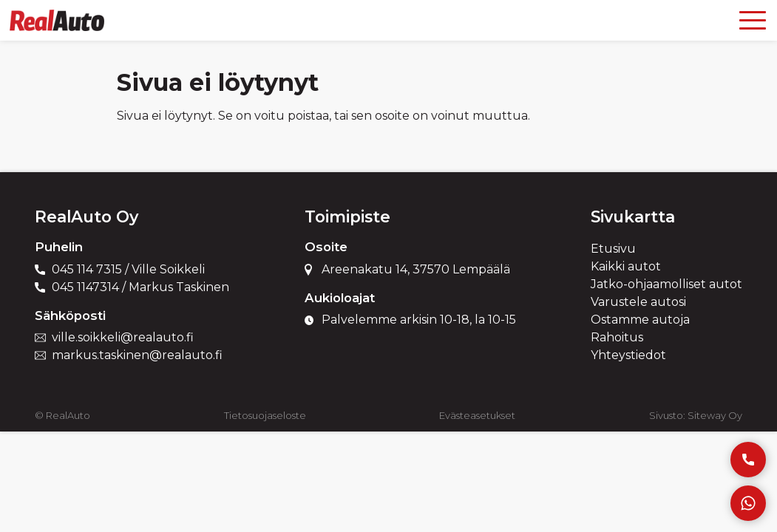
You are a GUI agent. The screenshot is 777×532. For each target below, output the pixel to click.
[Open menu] (753, 20)
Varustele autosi (638, 302)
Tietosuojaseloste (265, 415)
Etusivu (613, 249)
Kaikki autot (626, 266)
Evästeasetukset (477, 415)
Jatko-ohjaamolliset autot (666, 284)
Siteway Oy (715, 415)
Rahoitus (617, 337)
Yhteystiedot (628, 355)
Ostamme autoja (640, 320)
